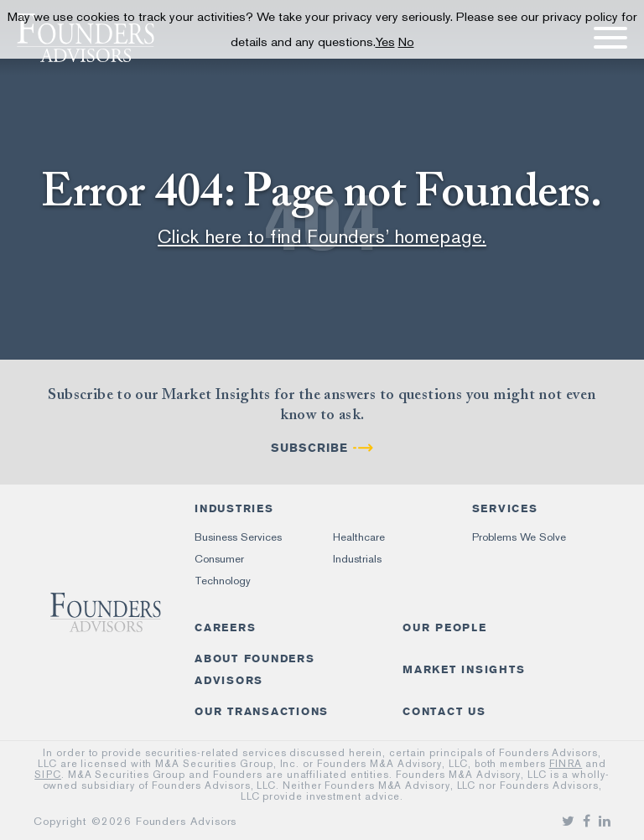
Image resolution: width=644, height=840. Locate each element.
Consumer (219, 559)
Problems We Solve (519, 537)
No (406, 42)
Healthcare (359, 537)
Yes (385, 42)
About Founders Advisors (255, 669)
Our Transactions (262, 711)
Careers (225, 627)
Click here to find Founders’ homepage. (322, 237)
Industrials (357, 559)
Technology (223, 581)
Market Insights (464, 669)
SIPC (48, 775)
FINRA (566, 764)
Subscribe (309, 448)
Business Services (238, 537)
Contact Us (444, 711)
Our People (445, 627)
